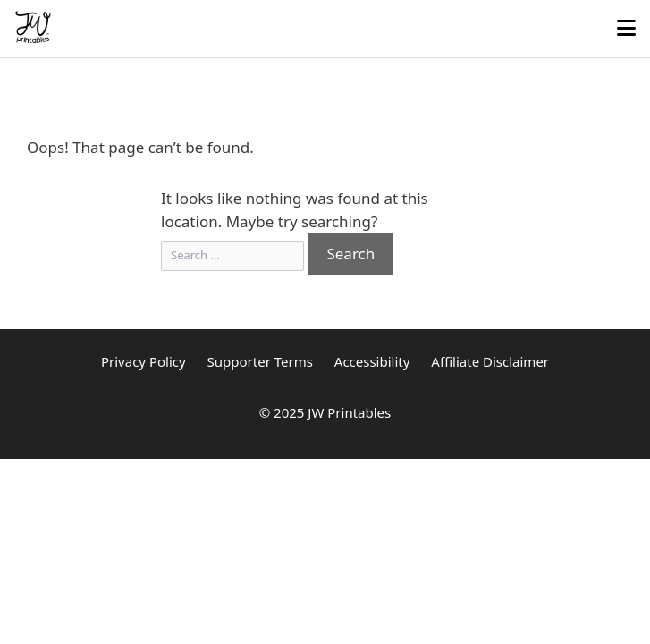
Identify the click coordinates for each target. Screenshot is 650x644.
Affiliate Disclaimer (490, 361)
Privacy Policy (144, 361)
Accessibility (372, 361)
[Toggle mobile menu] (626, 29)
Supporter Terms (260, 361)
